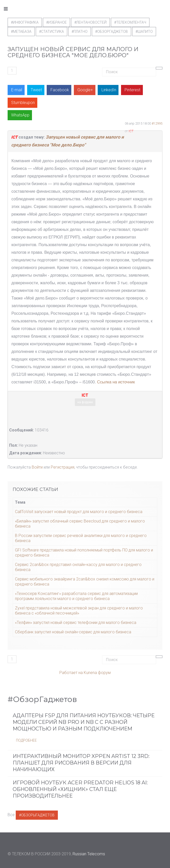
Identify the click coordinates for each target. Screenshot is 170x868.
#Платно (80, 32)
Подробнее (26, 740)
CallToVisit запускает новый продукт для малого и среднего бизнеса (79, 512)
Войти (37, 467)
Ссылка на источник (116, 382)
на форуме (85, 402)
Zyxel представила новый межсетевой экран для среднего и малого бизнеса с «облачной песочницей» (79, 611)
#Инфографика (25, 22)
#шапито (144, 32)
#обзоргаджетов (112, 32)
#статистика (52, 32)
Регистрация (63, 467)
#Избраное (56, 22)
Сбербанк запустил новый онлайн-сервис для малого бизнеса (73, 632)
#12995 (157, 123)
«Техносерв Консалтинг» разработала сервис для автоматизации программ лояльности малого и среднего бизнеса (76, 596)
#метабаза (21, 32)
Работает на (71, 673)
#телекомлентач (130, 22)
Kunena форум (97, 673)
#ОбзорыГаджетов (37, 815)
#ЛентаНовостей (90, 22)
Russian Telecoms (89, 854)
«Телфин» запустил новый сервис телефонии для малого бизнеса (76, 623)
